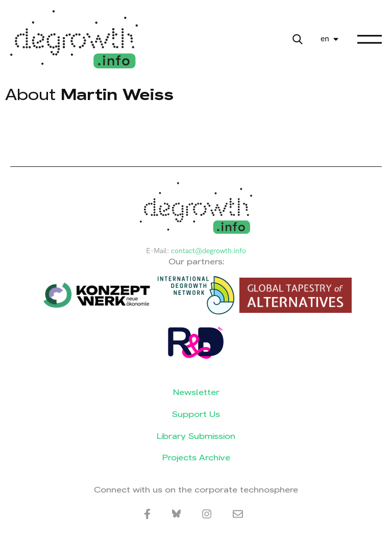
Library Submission (196, 436)
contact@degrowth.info (209, 251)
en (325, 39)
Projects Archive (196, 458)
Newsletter (196, 392)
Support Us (196, 414)
